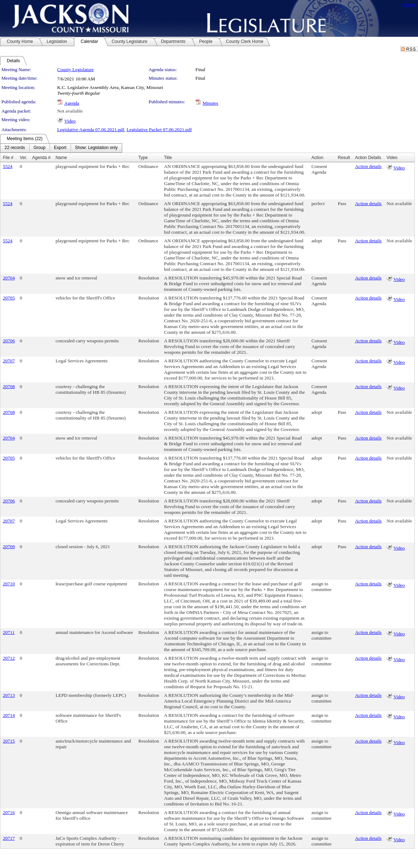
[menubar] (61, 148)
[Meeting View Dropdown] (96, 148)
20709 (9, 547)
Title (168, 158)
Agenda (72, 103)
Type (143, 158)
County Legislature (76, 70)
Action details (368, 166)
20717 (9, 838)
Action (317, 158)
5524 (8, 166)
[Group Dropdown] (39, 148)
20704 (9, 278)
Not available (70, 111)
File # (8, 158)
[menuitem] (15, 148)
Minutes (210, 103)
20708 (9, 386)
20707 (9, 361)
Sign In (409, 4)
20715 (9, 741)
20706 (9, 341)
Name (61, 158)
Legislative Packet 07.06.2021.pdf (159, 130)
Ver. (23, 158)
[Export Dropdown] (60, 148)
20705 (9, 298)
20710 (9, 584)
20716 (9, 812)
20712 (9, 658)
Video (70, 121)
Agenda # (41, 158)
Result (344, 158)
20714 (9, 715)
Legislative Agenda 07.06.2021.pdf (91, 130)
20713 (9, 695)
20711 (9, 632)
